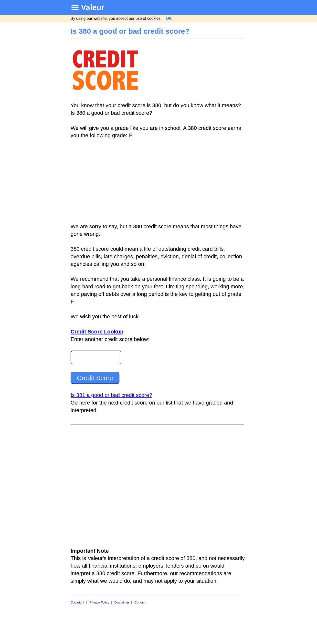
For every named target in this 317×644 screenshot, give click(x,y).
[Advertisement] (158, 181)
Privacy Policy (99, 602)
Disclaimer (122, 602)
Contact (140, 602)
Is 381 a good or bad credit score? (111, 395)
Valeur (93, 7)
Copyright (77, 602)
